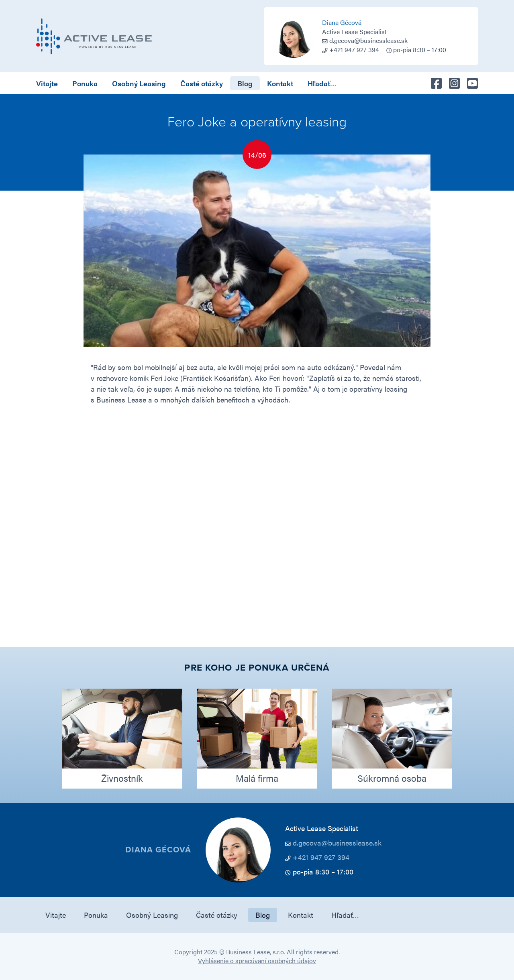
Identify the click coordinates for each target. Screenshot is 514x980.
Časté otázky (202, 83)
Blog (245, 83)
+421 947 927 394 (321, 857)
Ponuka (85, 83)
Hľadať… (322, 83)
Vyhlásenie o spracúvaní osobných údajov (257, 961)
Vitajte (47, 83)
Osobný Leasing (139, 83)
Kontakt (280, 83)
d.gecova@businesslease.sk (368, 40)
